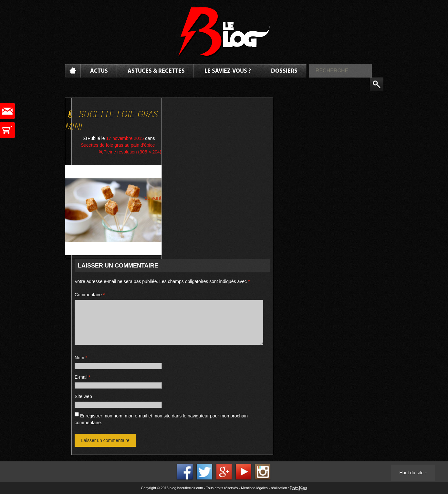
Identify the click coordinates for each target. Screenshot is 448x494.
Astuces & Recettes (156, 71)
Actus (99, 71)
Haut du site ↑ (413, 473)
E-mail (83, 377)
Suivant (153, 198)
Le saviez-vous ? (228, 71)
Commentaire (90, 295)
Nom (81, 358)
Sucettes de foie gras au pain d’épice (118, 145)
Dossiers (284, 71)
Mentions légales (254, 488)
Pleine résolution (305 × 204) (132, 152)
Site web (83, 396)
